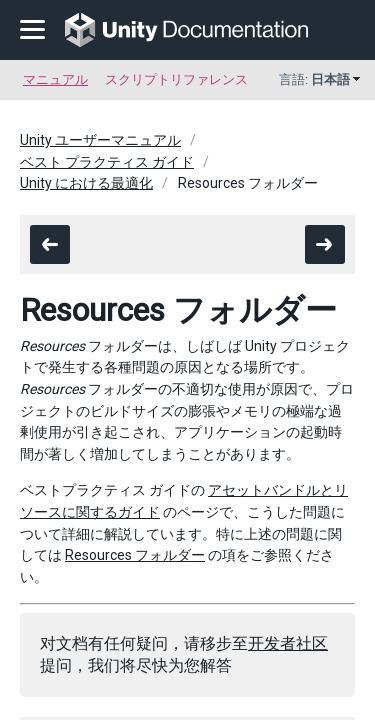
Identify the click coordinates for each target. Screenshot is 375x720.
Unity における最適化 (86, 183)
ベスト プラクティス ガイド (107, 162)
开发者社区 (288, 643)
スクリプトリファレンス (176, 79)
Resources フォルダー (135, 555)
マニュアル (55, 79)
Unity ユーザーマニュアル (100, 140)
